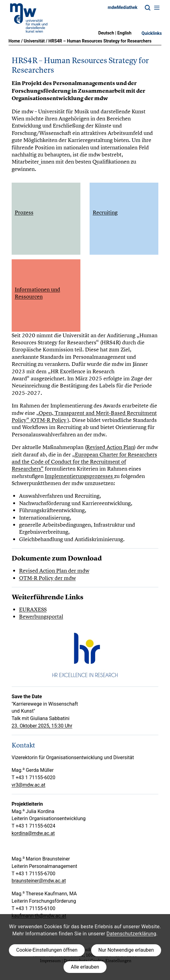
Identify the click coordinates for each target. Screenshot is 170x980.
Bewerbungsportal (41, 616)
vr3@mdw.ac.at (29, 785)
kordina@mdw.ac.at (33, 833)
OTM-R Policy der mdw (47, 578)
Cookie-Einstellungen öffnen (47, 950)
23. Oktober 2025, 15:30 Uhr (42, 726)
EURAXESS (33, 609)
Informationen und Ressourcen (37, 293)
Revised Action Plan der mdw (54, 571)
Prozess (24, 212)
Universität (34, 41)
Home (14, 41)
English (124, 33)
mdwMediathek (123, 7)
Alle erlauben (85, 967)
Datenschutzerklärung (131, 934)
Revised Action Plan (110, 447)
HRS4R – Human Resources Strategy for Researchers (100, 41)
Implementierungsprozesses (79, 476)
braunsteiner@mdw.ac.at (39, 881)
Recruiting (105, 212)
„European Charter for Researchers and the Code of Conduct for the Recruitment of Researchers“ (84, 462)
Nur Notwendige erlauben (126, 950)
